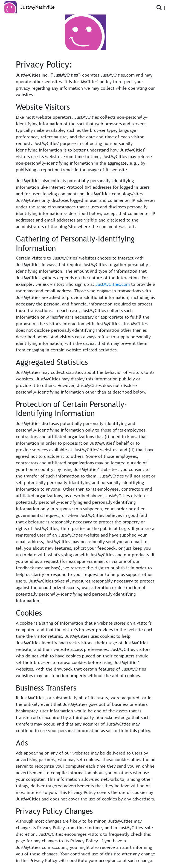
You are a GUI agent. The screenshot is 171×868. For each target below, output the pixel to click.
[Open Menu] (165, 7)
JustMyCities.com (113, 284)
